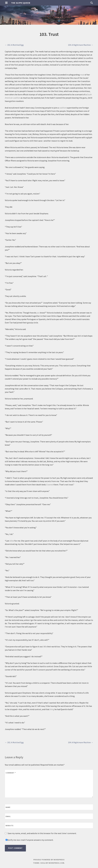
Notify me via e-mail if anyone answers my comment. (30, 840)
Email (8, 816)
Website (10, 826)
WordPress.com (56, 863)
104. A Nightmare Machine (81, 45)
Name (8, 807)
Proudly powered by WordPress (49, 860)
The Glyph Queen (21, 3)
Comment (11, 773)
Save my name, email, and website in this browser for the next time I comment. (42, 833)
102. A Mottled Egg (14, 45)
